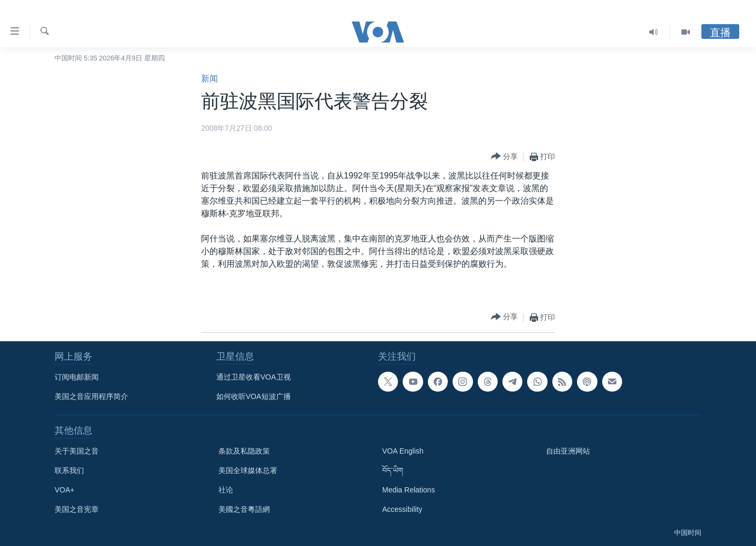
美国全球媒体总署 (248, 470)
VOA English (403, 451)
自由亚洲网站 (568, 451)
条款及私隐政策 (244, 451)
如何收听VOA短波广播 (254, 396)
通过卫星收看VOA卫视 (254, 377)
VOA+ (65, 490)
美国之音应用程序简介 (91, 396)
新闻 (209, 78)
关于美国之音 (77, 451)
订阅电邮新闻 (77, 377)
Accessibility (402, 509)
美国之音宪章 (77, 509)
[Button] (504, 157)
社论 (226, 490)
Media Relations (408, 490)
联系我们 (69, 470)
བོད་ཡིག (393, 470)
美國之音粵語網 (244, 509)
